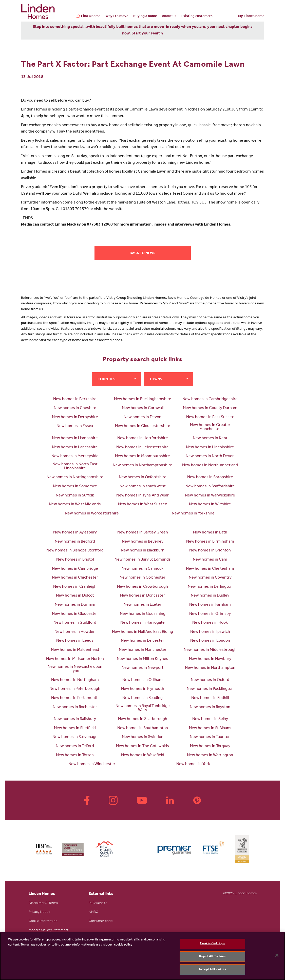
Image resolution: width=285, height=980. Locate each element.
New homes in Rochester (75, 707)
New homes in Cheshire (75, 408)
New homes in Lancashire (75, 448)
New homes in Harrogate (142, 623)
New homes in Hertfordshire (143, 438)
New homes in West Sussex (142, 505)
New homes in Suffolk (75, 496)
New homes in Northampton (210, 668)
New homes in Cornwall (143, 408)
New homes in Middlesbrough (210, 650)
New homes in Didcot (75, 596)
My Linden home (251, 16)
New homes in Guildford (75, 623)
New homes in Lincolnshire (210, 448)
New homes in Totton (75, 755)
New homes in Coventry (210, 578)
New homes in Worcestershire (92, 514)
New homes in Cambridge (75, 569)
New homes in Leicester (142, 641)
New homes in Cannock (142, 569)
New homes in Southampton (143, 728)
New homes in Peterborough (75, 689)
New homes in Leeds (75, 641)
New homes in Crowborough (142, 587)
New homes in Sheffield (75, 728)
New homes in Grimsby (210, 614)
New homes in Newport (142, 668)
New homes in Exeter (142, 605)
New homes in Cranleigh (75, 587)
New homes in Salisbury (75, 719)
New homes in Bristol (75, 560)
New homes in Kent (210, 438)
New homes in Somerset (75, 487)
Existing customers (197, 16)
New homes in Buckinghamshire (143, 399)
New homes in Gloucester (75, 614)
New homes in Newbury (210, 659)
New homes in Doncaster (142, 596)
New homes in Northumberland (210, 466)
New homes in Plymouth (143, 689)
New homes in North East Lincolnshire (75, 467)
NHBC (93, 912)
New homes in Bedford (75, 542)
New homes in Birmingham (210, 542)
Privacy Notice (39, 912)
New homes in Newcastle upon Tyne (75, 669)
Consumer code (101, 921)
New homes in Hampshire (75, 438)
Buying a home (145, 16)
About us (169, 16)
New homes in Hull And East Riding (142, 632)
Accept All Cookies (212, 969)
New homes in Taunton (210, 737)
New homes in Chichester (75, 578)
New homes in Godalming (143, 614)
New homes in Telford (75, 746)
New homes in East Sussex (210, 417)
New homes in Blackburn (143, 551)
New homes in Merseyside (75, 456)
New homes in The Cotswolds (142, 746)
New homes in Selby (210, 719)
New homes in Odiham (142, 680)
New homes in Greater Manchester (210, 427)
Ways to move (117, 16)
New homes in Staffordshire (210, 487)
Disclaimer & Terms (43, 903)
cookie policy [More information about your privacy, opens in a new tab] (123, 945)
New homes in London (210, 641)
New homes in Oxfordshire (143, 477)
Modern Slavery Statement (49, 931)
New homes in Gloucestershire (143, 426)
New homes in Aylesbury (75, 533)
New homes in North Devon (210, 456)
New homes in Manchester (143, 650)
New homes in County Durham (210, 408)
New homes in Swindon (143, 737)
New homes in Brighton (210, 551)
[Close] (277, 955)
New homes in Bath (210, 533)
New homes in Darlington (210, 587)
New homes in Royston (210, 707)
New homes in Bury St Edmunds (143, 560)
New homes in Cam (210, 560)
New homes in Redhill (210, 698)
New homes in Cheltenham (210, 569)
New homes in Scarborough (143, 719)
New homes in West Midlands (75, 505)
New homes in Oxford (210, 680)
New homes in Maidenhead (75, 650)
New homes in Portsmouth (75, 698)
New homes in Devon (142, 417)
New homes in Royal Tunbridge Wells (143, 708)
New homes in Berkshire (75, 399)
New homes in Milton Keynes (142, 659)
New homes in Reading (142, 698)
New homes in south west (143, 487)
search (157, 34)
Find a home (91, 17)
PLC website (98, 903)
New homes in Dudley (210, 596)
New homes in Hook (210, 623)
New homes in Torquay (210, 746)
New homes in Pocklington (210, 689)
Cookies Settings (212, 944)
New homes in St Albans (210, 728)
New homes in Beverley (143, 542)
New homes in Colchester (142, 578)
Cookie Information (43, 921)
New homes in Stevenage (75, 737)
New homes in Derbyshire (75, 417)
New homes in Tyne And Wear (142, 496)
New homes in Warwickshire (210, 496)
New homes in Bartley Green (143, 533)
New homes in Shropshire (210, 477)
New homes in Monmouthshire (142, 456)
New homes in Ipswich (210, 632)
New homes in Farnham (210, 605)
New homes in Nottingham (75, 680)
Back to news (142, 253)
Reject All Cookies (212, 957)
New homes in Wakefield (143, 755)
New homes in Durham (75, 605)
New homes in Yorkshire (193, 514)
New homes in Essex (75, 426)
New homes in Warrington (210, 755)
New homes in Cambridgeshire (210, 399)
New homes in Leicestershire (142, 448)
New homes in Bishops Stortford (75, 551)
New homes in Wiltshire (210, 505)
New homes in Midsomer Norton (75, 659)
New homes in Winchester (92, 764)
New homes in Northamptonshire (142, 466)
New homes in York (193, 764)
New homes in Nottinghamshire (75, 477)
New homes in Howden (75, 632)
